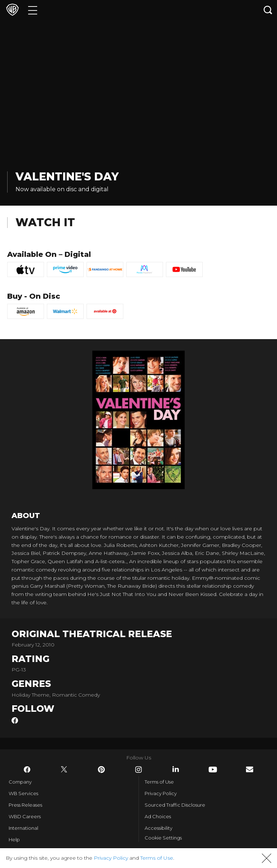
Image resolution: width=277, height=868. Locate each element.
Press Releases (25, 805)
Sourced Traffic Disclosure (175, 805)
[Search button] (268, 10)
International (23, 828)
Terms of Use (159, 782)
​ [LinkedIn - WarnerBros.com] (176, 769)
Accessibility (159, 828)
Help (14, 839)
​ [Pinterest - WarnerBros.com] (101, 770)
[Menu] (33, 10)
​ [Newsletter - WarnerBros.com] (250, 769)
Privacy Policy (161, 793)
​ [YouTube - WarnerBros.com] (213, 770)
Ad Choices (158, 816)
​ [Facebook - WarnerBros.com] (27, 770)
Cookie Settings (163, 838)
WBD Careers (25, 816)
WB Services (23, 793)
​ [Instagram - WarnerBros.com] (138, 770)
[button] (267, 858)
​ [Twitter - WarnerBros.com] (64, 770)
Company (20, 782)
